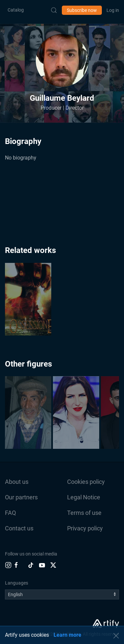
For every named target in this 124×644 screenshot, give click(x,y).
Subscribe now (82, 10)
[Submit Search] (54, 10)
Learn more (67, 635)
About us (17, 482)
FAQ (10, 513)
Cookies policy (86, 482)
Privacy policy (85, 528)
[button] (62, 60)
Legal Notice (84, 497)
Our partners (21, 497)
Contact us (19, 528)
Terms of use (84, 513)
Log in (113, 10)
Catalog (16, 10)
